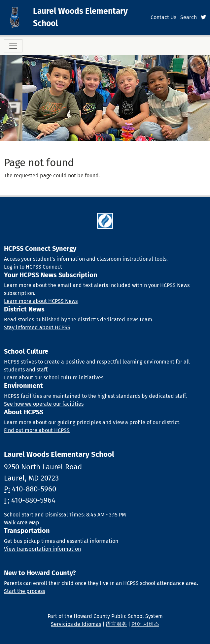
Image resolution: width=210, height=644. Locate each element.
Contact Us (163, 17)
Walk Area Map (22, 523)
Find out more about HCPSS (37, 430)
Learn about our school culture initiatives (54, 378)
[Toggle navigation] (13, 46)
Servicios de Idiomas (76, 624)
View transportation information (42, 549)
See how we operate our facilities (44, 404)
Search (189, 17)
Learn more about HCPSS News (41, 301)
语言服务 (116, 624)
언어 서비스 (145, 624)
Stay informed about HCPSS (37, 327)
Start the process (24, 591)
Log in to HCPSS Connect (33, 267)
